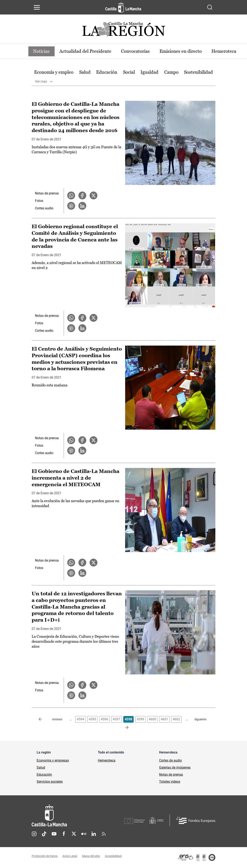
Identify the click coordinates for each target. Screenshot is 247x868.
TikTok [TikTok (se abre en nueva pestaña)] (44, 834)
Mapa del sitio (91, 856)
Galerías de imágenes (175, 767)
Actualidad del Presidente (86, 51)
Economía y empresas (53, 760)
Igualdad (149, 72)
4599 (140, 719)
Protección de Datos (45, 856)
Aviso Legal (70, 856)
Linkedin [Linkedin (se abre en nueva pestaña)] (94, 834)
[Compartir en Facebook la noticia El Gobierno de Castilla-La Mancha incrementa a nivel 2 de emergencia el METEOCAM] (82, 563)
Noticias (42, 51)
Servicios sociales (50, 782)
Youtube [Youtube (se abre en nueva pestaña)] (54, 834)
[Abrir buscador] (210, 7)
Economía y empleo (54, 72)
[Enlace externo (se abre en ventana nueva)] (196, 858)
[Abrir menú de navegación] (37, 7)
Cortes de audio (170, 760)
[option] (54, 72)
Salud (85, 72)
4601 (164, 719)
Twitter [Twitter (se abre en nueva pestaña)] (74, 834)
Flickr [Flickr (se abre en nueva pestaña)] (84, 834)
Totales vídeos (170, 782)
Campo (171, 72)
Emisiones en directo (181, 51)
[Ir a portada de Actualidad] (123, 31)
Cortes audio (44, 208)
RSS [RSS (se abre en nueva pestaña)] (104, 834)
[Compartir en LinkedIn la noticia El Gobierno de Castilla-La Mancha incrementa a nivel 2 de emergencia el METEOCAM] (82, 573)
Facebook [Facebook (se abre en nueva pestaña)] (64, 834)
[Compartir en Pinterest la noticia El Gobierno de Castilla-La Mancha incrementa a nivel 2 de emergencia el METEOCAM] (71, 573)
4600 (152, 719)
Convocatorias (136, 51)
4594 (80, 719)
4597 (116, 719)
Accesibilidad (113, 856)
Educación (107, 72)
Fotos (39, 201)
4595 (92, 719)
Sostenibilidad (198, 72)
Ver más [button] (41, 81)
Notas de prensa (47, 193)
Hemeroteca (225, 51)
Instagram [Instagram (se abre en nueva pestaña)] (34, 834)
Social (129, 72)
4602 (176, 719)
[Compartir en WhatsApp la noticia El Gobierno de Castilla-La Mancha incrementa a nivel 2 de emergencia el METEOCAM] (71, 563)
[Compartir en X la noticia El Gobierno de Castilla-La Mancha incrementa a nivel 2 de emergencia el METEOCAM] (94, 563)
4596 (104, 719)
